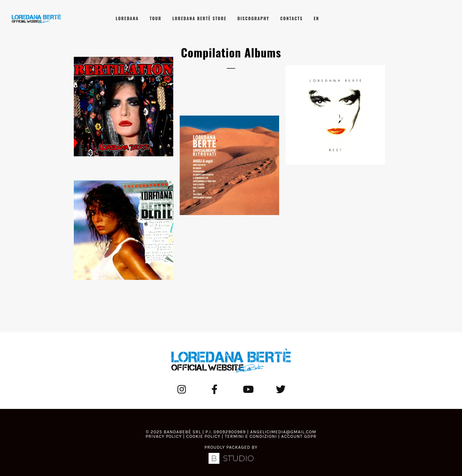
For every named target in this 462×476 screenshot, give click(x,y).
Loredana (127, 18)
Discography (253, 18)
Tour (155, 18)
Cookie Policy (203, 436)
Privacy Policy (164, 436)
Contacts (292, 18)
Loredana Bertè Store (199, 18)
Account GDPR (299, 436)
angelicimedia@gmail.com (283, 432)
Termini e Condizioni (251, 436)
